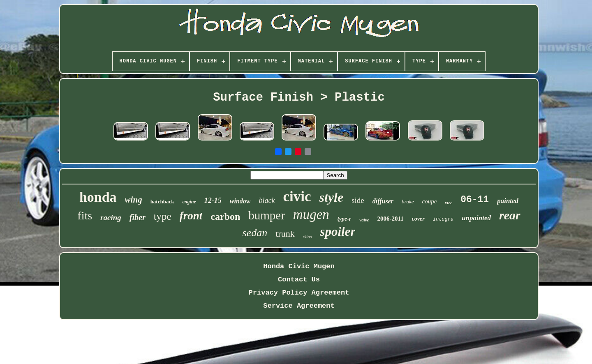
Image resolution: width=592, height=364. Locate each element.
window (240, 201)
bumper (267, 215)
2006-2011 (390, 219)
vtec (449, 203)
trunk (285, 234)
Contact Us (299, 280)
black (267, 200)
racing (111, 218)
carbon (225, 217)
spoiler (338, 232)
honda (98, 197)
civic (297, 197)
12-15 (213, 200)
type (163, 216)
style (331, 197)
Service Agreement (299, 306)
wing (134, 200)
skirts (308, 237)
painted (508, 201)
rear (510, 215)
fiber (138, 217)
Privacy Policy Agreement (299, 293)
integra (443, 219)
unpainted (476, 218)
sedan (255, 233)
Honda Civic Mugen (299, 266)
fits (85, 215)
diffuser (383, 201)
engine (189, 202)
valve (364, 220)
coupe (430, 201)
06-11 (475, 200)
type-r (344, 219)
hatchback (162, 202)
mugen (311, 214)
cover (418, 219)
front (191, 216)
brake (408, 202)
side (358, 200)
